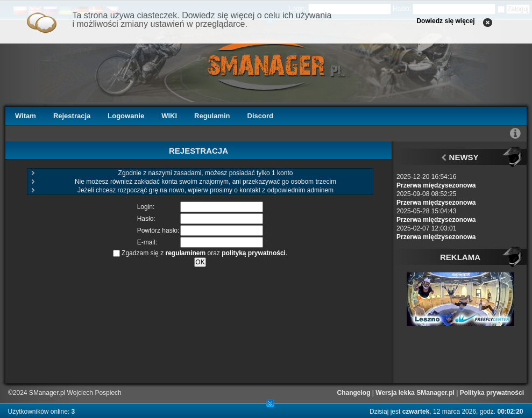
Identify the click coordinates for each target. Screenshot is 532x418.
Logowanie (126, 116)
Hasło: (146, 219)
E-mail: (147, 242)
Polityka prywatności (492, 393)
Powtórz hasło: (158, 230)
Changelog (354, 393)
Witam (26, 116)
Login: (146, 207)
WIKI (169, 116)
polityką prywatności (254, 253)
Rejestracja (72, 116)
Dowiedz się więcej (445, 21)
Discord (260, 116)
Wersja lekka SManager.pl (415, 393)
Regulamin (212, 116)
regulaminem (185, 253)
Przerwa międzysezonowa (436, 185)
